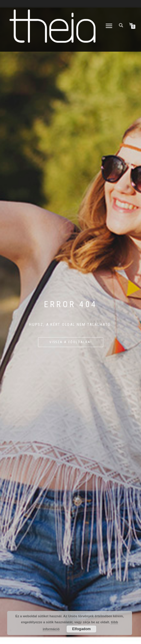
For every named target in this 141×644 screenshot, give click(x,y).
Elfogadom (81, 629)
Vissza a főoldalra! (71, 342)
